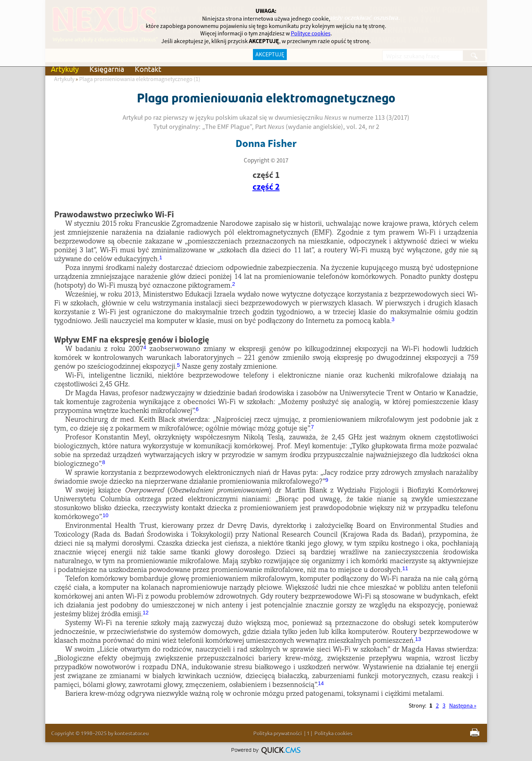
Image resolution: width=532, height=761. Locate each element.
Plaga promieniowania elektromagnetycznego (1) (140, 79)
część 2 (266, 187)
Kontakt (148, 69)
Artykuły (65, 69)
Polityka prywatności (278, 733)
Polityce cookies (311, 34)
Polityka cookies (333, 733)
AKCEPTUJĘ (270, 55)
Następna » (463, 706)
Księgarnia (107, 69)
